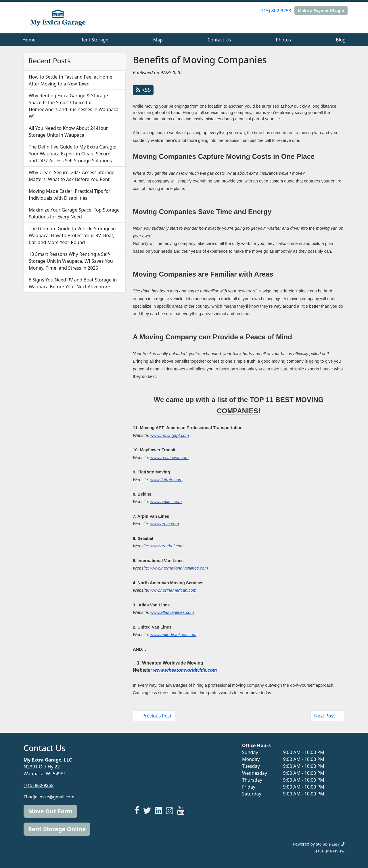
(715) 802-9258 (275, 11)
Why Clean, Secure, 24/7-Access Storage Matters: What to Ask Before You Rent (72, 176)
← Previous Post (154, 716)
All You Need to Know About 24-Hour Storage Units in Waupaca (68, 132)
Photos (283, 40)
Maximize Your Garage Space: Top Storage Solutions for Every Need (74, 213)
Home (29, 40)
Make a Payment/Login (321, 11)
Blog (341, 40)
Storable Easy (329, 844)
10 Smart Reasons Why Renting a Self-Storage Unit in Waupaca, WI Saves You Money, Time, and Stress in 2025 (71, 261)
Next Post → (327, 716)
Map (158, 40)
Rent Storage (94, 40)
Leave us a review (328, 851)
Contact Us (219, 40)
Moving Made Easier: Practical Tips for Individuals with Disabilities (70, 195)
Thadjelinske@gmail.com (50, 797)
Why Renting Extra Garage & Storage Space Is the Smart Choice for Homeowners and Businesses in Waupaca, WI (74, 106)
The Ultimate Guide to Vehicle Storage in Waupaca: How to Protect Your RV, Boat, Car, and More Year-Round (72, 235)
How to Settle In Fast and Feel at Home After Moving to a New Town (71, 80)
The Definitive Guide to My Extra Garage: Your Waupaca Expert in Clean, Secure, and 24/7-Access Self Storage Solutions (72, 154)
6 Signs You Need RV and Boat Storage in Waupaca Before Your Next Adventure (73, 283)
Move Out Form (50, 811)
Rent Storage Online (57, 829)
